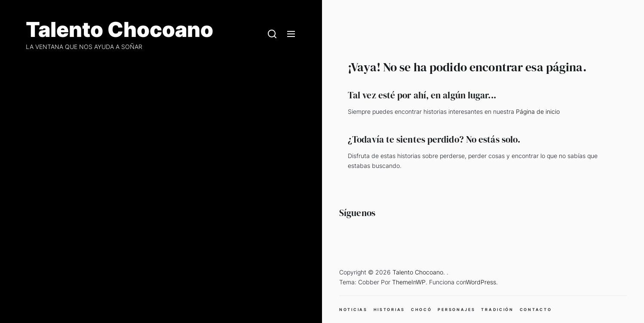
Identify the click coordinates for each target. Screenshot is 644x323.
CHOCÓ (422, 309)
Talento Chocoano (120, 30)
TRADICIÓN (497, 309)
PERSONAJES (456, 309)
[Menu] (291, 34)
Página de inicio (538, 111)
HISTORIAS (389, 309)
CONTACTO (536, 309)
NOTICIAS (353, 309)
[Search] (272, 34)
